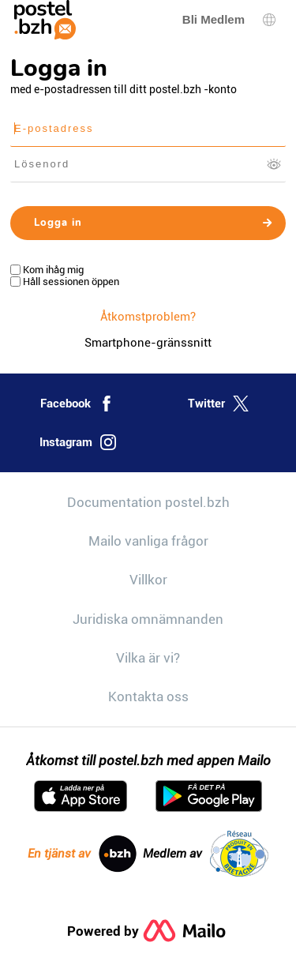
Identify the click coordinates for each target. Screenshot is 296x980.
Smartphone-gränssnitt (148, 343)
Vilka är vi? (148, 658)
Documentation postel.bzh (148, 502)
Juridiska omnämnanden (148, 619)
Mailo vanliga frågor (148, 541)
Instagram (78, 442)
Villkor (148, 580)
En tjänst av (82, 854)
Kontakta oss (148, 697)
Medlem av (206, 854)
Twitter (218, 404)
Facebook (77, 404)
